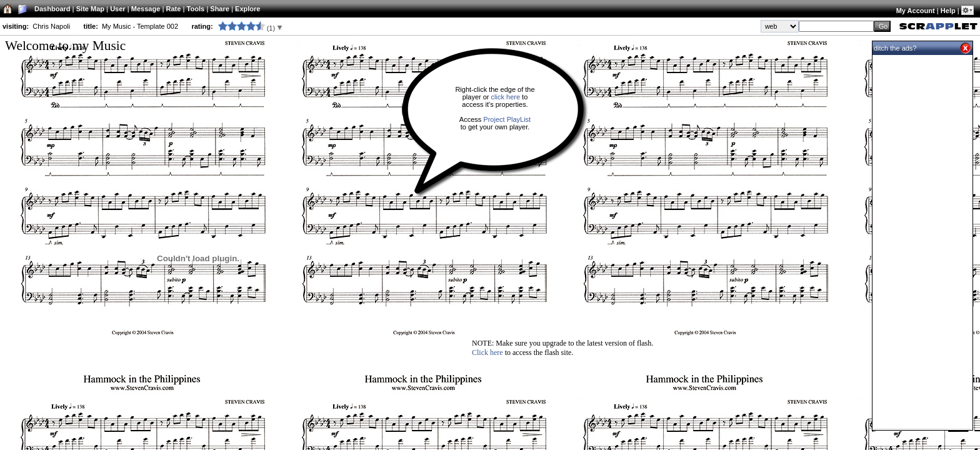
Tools (196, 9)
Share (220, 9)
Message (146, 9)
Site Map (90, 9)
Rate (174, 9)
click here (506, 97)
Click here (487, 352)
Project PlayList (507, 119)
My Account (916, 11)
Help (948, 11)
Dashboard (52, 9)
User (117, 9)
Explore (247, 9)
